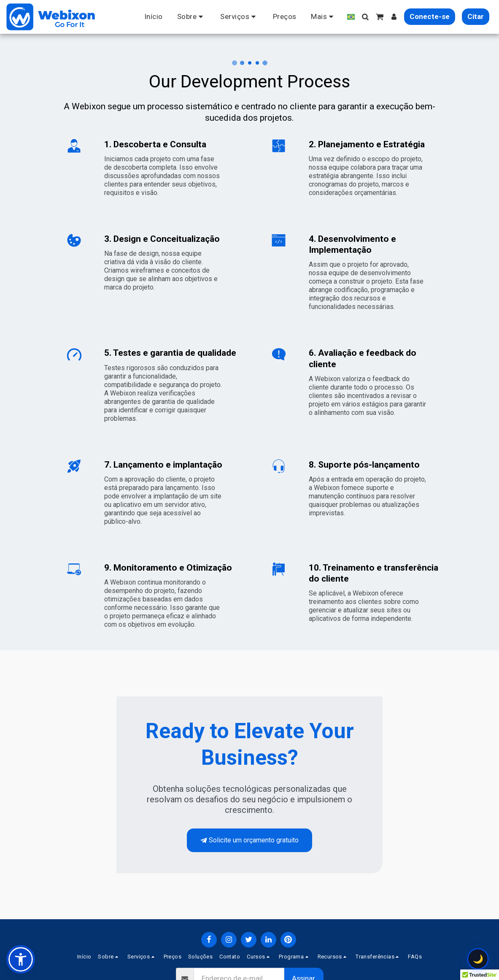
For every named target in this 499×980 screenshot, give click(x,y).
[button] (192, 17)
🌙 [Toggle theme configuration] (478, 959)
